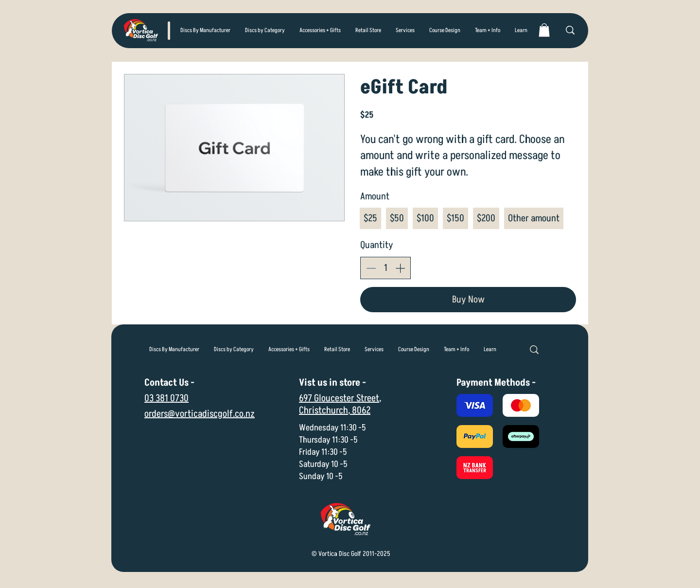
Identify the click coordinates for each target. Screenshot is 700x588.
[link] (544, 30)
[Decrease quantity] (371, 268)
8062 (361, 410)
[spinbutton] (385, 268)
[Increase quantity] (400, 268)
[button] (265, 31)
